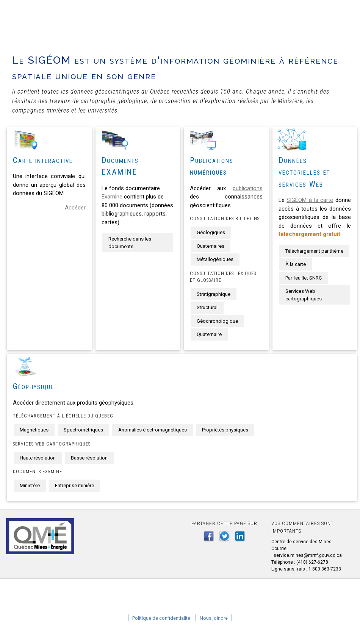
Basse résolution (89, 458)
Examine (112, 197)
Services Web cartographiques (304, 295)
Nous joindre (214, 618)
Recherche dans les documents (130, 243)
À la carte (296, 264)
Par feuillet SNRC (304, 278)
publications (248, 188)
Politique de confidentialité (161, 618)
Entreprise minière (74, 485)
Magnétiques (34, 430)
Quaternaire (209, 334)
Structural (207, 307)
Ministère (30, 485)
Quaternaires (211, 246)
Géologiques (211, 232)
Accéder (75, 208)
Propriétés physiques (225, 430)
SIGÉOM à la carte (310, 200)
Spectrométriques (83, 430)
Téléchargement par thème (314, 251)
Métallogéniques (215, 259)
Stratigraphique (214, 294)
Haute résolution (38, 458)
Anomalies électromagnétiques (153, 430)
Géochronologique (217, 321)
